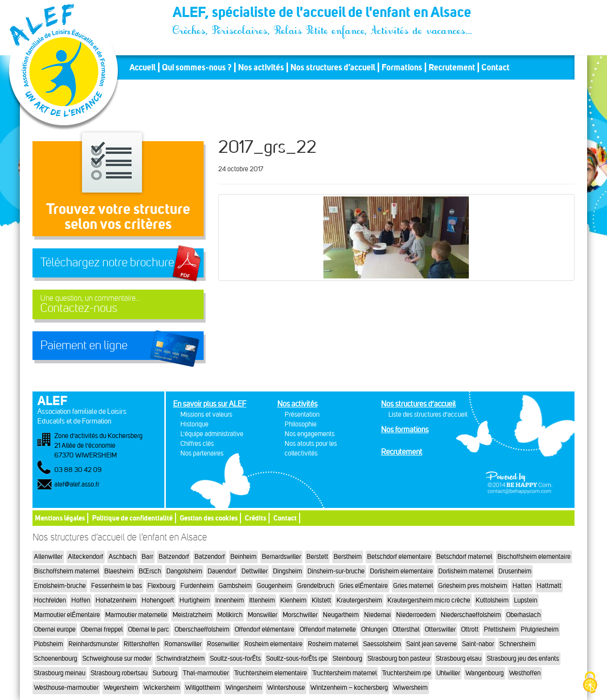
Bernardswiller (281, 557)
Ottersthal (406, 629)
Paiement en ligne (84, 345)
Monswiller (263, 615)
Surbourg (165, 673)
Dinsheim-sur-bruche (336, 571)
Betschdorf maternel (464, 557)
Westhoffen (525, 673)
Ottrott (470, 629)
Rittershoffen (141, 644)
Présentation (302, 415)
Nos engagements (310, 434)
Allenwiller (48, 557)
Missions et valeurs (206, 415)
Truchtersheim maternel (344, 673)
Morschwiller (300, 615)
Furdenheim (197, 586)
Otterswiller (440, 629)
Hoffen (81, 600)
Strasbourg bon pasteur (399, 659)
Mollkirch (230, 615)
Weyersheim (121, 688)
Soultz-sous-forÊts (235, 659)
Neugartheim (341, 615)
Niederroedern (416, 615)
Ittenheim (262, 600)
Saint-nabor (478, 644)
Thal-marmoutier (206, 673)
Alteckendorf (86, 557)
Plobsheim (48, 644)
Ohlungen (374, 629)
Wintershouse (286, 688)
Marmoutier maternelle (136, 615)
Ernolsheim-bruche (60, 586)
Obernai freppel (102, 629)
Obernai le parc (149, 629)
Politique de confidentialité (132, 518)
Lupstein (526, 600)
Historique (194, 424)
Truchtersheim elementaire (271, 673)
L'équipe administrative (212, 434)
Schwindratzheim (181, 659)
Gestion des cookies (209, 518)
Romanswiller (183, 644)
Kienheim (293, 600)
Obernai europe (55, 629)
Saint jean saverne (431, 644)
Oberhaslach (523, 615)
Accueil (143, 67)
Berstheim (348, 557)
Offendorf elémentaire (264, 629)
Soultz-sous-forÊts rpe (297, 659)
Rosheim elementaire (273, 644)
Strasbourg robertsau (119, 673)
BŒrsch (150, 571)
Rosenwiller (223, 644)
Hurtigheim (195, 600)
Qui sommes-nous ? (197, 67)
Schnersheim (517, 644)
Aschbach (122, 557)
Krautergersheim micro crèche (429, 600)
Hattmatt (549, 586)
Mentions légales (60, 518)
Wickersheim (162, 688)
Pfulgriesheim (540, 629)
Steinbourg (347, 659)
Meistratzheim (192, 615)
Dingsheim (288, 571)
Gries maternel (413, 586)
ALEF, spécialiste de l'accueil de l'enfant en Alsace (323, 14)
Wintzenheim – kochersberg (349, 688)
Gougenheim (274, 586)
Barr (147, 557)
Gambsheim (235, 586)
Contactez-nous (118, 304)
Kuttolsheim (492, 600)
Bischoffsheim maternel (66, 571)
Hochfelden (50, 600)
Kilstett (321, 600)
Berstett (317, 557)
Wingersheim (244, 688)
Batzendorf (174, 557)
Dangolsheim (184, 571)
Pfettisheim (500, 629)
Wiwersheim (410, 688)
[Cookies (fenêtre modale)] (590, 683)
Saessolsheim (382, 644)
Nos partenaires (202, 453)
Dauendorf (222, 571)
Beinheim (243, 557)
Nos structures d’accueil (333, 67)
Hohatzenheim (116, 600)
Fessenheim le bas (117, 586)
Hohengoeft (158, 600)
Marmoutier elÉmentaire (67, 615)
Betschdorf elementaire (399, 557)
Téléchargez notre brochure (107, 262)
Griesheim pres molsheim (473, 586)
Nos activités (261, 67)
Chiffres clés (197, 444)
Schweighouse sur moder (117, 659)
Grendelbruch (316, 586)
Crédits (256, 518)
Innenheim (230, 600)
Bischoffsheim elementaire (534, 557)
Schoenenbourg (56, 659)
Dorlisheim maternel (466, 571)
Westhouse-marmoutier (66, 688)
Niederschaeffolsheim (471, 615)
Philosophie (301, 424)
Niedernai (377, 615)
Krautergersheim (359, 600)
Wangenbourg (485, 673)
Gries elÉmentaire (364, 586)
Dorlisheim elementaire (401, 571)
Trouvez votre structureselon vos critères (118, 216)
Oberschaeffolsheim (202, 629)
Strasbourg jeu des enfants (523, 659)
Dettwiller (255, 571)
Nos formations (405, 430)
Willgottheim (203, 688)
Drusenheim (515, 571)
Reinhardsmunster (93, 644)
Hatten (522, 586)
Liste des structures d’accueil (428, 415)
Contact (495, 67)
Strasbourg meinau (60, 673)
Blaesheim (119, 571)
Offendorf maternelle (328, 629)
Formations (402, 67)
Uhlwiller (448, 673)
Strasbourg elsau (459, 659)
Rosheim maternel (333, 644)
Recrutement (452, 67)
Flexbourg (161, 586)
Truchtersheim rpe (407, 673)
